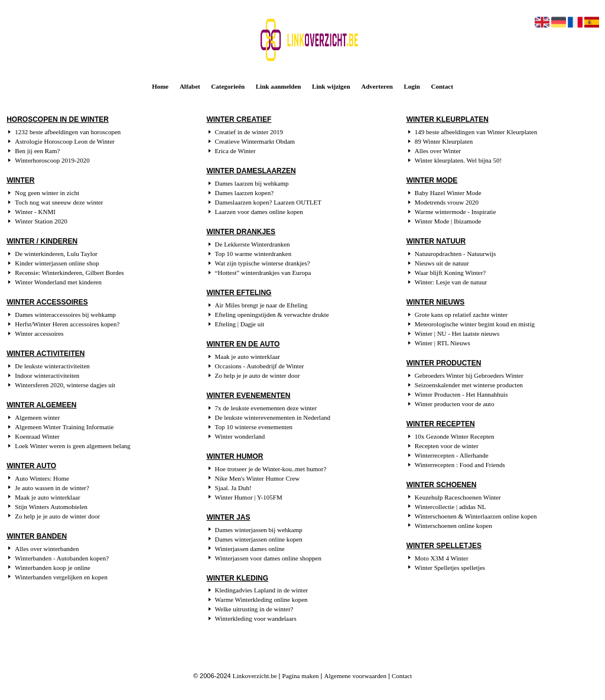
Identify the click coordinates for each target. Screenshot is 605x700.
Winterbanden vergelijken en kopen (61, 577)
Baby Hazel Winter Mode (448, 193)
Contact (442, 86)
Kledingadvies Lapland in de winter (262, 590)
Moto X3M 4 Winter (442, 558)
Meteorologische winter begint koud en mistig (475, 324)
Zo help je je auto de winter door (57, 516)
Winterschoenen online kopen (453, 526)
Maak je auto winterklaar (47, 497)
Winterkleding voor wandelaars (256, 618)
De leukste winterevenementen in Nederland (273, 417)
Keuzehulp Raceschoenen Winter (458, 497)
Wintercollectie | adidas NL (451, 507)
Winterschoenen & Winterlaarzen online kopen (476, 516)
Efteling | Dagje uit (240, 324)
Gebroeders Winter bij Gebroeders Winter (469, 375)
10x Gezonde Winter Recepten (455, 436)
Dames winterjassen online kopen (259, 539)
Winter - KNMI (35, 212)
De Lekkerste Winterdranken (253, 244)
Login (412, 86)
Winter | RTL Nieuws (443, 343)
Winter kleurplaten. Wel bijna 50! (458, 160)
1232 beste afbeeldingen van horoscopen (68, 132)
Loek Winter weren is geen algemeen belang (72, 446)
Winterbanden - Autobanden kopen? (62, 558)
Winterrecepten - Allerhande (452, 455)
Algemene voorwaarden (355, 676)
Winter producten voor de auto (455, 404)
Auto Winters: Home (42, 478)
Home (160, 86)
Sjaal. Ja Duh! (233, 488)
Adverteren (377, 86)
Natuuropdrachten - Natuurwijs (455, 254)
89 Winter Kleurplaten (444, 141)
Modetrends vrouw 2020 (447, 202)
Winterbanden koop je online (53, 568)
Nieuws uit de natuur (442, 263)
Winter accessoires (39, 333)
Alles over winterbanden (47, 549)
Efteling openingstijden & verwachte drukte (272, 315)
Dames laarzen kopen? (245, 193)
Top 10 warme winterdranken (253, 254)
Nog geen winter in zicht (47, 193)
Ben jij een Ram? (37, 151)
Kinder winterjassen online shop (57, 263)
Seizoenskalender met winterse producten (469, 385)
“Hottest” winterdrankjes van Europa (263, 273)
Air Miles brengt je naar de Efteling (261, 305)
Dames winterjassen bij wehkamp (259, 530)
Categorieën (228, 86)
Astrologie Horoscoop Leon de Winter (65, 141)
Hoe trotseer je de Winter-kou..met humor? (271, 469)
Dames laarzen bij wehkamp (252, 183)
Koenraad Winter (37, 436)
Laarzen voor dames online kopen (259, 212)
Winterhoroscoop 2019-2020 (52, 160)
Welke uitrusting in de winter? (254, 609)
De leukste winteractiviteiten (52, 366)
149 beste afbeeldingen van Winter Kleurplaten (476, 132)
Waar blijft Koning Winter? (450, 273)
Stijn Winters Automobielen (51, 507)
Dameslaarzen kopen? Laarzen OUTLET (269, 202)
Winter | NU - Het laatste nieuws (457, 333)
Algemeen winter (37, 417)
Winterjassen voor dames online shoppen (268, 558)
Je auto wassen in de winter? (52, 488)
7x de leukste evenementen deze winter (266, 408)
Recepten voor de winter (447, 446)
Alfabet (190, 86)
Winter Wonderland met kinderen (58, 282)
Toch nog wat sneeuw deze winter (59, 202)
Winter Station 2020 (41, 221)
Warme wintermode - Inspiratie (455, 212)
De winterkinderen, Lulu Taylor (56, 254)
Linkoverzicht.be (255, 676)
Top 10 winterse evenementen (254, 427)
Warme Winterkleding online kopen (261, 599)
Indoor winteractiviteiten (47, 375)
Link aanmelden (279, 86)
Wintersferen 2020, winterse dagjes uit (65, 385)
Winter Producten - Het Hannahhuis (461, 394)
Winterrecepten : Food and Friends (460, 465)
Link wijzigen (331, 86)
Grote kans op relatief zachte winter (461, 315)
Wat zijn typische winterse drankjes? (263, 263)
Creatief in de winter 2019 (249, 132)
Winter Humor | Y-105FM (249, 497)
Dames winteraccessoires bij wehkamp (65, 315)
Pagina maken (301, 676)
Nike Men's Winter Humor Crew (258, 478)
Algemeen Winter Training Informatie (64, 427)
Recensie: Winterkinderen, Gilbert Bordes (69, 273)
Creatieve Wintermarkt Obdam (255, 141)
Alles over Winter (438, 151)
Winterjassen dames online (250, 549)
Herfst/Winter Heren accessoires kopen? (67, 324)
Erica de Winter (235, 151)
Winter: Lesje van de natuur (451, 282)
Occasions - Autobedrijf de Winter (260, 366)
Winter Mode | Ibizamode (448, 221)
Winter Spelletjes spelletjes (450, 568)
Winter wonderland (240, 436)
